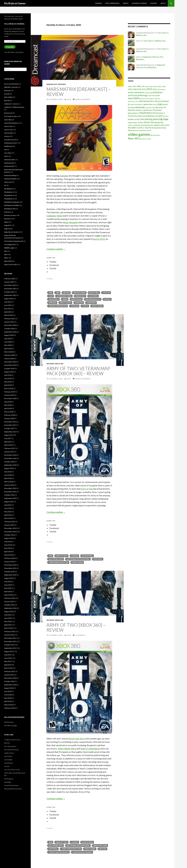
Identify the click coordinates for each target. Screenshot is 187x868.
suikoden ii (91, 303)
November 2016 (10, 458)
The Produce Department (14, 241)
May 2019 (8, 382)
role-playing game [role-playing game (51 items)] (149, 119)
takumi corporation (58, 306)
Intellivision (8, 146)
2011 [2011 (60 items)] (149, 89)
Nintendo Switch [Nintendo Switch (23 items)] (134, 110)
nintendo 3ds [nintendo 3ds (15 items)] (150, 108)
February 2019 (10, 392)
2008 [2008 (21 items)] (135, 89)
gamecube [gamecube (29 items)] (148, 104)
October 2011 (9, 645)
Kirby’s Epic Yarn (76, 739)
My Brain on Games (15, 3)
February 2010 (10, 708)
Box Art (154, 3)
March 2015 (9, 518)
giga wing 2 (54, 299)
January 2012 (9, 635)
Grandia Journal (10, 140)
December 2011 (10, 638)
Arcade (7, 94)
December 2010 (10, 678)
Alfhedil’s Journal (139, 3)
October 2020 (9, 329)
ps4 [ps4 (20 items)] (164, 116)
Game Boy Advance (11, 123)
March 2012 (9, 628)
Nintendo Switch (10, 179)
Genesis (7, 136)
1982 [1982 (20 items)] (130, 86)
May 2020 (8, 345)
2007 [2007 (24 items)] (130, 89)
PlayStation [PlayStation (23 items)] (157, 110)
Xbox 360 (59, 364)
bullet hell (94, 293)
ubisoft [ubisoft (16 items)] (149, 130)
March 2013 (9, 595)
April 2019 (8, 385)
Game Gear (8, 126)
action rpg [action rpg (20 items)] (148, 93)
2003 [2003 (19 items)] (155, 86)
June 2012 (8, 618)
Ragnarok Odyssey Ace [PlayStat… (151, 66)
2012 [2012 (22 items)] (155, 89)
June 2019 (8, 378)
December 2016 (10, 455)
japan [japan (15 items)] (155, 104)
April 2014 (8, 552)
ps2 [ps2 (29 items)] (157, 116)
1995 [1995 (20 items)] (143, 86)
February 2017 (10, 448)
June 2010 (8, 695)
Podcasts (8, 212)
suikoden (79, 303)
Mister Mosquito (70, 222)
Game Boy (8, 120)
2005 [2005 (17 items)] (159, 86)
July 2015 (8, 505)
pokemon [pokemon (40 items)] (150, 116)
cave (51, 296)
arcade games (80, 293)
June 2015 (8, 508)
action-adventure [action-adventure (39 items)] (136, 92)
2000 (51, 293)
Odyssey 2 (8, 182)
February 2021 (10, 319)
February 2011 (10, 671)
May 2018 (8, 405)
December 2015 (10, 488)
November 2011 (10, 641)
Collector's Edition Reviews (14, 107)
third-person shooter (59, 562)
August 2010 (9, 688)
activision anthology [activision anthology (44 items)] (138, 95)
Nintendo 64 (9, 163)
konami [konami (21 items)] (165, 104)
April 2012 (8, 625)
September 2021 (10, 295)
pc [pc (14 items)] (142, 110)
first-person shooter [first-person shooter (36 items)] (160, 101)
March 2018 (9, 412)
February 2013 (10, 598)
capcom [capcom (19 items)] (157, 99)
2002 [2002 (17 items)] (151, 86)
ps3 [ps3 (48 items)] (161, 116)
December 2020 (10, 325)
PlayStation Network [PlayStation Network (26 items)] (137, 116)
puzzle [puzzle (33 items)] (131, 119)
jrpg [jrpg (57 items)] (160, 104)
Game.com (8, 130)
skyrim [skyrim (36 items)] (160, 122)
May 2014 (8, 548)
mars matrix (76, 299)
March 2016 (9, 482)
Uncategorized (10, 244)
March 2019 (9, 388)
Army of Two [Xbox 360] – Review (76, 627)
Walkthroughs (9, 248)
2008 (51, 556)
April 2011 (8, 665)
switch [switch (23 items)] (167, 125)
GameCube (8, 133)
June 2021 (8, 305)
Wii (5, 251)
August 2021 (9, 299)
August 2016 (9, 468)
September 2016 (10, 465)
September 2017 (10, 432)
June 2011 (8, 658)
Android (7, 91)
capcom (106, 293)
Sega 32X (8, 225)
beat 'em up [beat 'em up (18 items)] (143, 99)
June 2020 (8, 342)
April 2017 (8, 442)
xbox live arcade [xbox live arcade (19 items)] (145, 139)
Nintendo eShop (10, 175)
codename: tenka (64, 296)
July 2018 (8, 402)
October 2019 (9, 368)
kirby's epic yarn (100, 845)
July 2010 (8, 691)
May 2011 (8, 661)
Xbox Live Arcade (11, 264)
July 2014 (8, 542)
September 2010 (10, 685)
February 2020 (10, 355)
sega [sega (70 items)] (166, 119)
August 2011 (9, 651)
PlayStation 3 (9, 195)
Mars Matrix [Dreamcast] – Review (78, 92)
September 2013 (10, 575)
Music (6, 156)
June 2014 (8, 545)
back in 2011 (99, 239)
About (163, 3)
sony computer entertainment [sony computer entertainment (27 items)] (141, 125)
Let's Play (8, 153)
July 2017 (8, 438)
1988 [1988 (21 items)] (138, 86)
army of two (62, 556)
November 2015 (10, 492)
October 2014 (9, 535)
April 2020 (8, 348)
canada (75, 556)
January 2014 (9, 562)
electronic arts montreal (78, 559)
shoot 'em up (66, 303)
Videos (126, 3)
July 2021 (8, 302)
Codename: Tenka (54, 216)
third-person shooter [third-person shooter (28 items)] (137, 130)
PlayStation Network (12, 202)
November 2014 (10, 532)
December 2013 (10, 565)
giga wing (93, 296)
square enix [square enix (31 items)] (159, 125)
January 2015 (9, 525)
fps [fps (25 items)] (129, 104)
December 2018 (10, 398)
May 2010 (8, 698)
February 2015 (10, 522)
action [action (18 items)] (163, 89)
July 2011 (8, 655)
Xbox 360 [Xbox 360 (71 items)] (133, 138)
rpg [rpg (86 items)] (161, 119)
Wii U (6, 254)
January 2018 (9, 418)
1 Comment (80, 635)
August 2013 (9, 578)
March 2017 (9, 445)
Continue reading (56, 249)
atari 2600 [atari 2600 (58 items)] (133, 98)
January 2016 (9, 485)
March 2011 (9, 668)
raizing (107, 299)
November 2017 (10, 425)
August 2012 (9, 611)
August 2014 (9, 538)
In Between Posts (11, 143)
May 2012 (8, 621)
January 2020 (9, 358)
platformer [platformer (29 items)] (148, 110)
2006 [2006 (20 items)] (164, 86)
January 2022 (9, 282)
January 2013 (9, 601)
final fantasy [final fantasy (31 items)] (144, 101)
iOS (5, 150)
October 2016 (9, 462)
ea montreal (87, 556)
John (69, 99)
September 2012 (10, 608)
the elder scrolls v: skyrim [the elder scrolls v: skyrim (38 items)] (140, 128)
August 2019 (9, 372)
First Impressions (112, 3)
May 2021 (8, 309)
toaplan (75, 306)
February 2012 (10, 631)
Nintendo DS (9, 166)
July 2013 (8, 582)
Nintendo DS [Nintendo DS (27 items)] (161, 107)
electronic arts (56, 559)
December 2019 (10, 362)
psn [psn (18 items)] (167, 116)
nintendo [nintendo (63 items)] (140, 107)
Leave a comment (83, 99)
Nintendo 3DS (9, 160)
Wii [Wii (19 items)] (152, 135)
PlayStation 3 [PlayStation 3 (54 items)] (147, 113)
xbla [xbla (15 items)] (155, 135)
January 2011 (9, 675)
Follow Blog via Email (14, 24)
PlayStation (8, 189)
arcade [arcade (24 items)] (157, 95)
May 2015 (8, 512)
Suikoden (64, 176)
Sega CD (7, 229)
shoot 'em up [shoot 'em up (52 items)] (150, 122)
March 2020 (9, 352)
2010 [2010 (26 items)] (144, 89)
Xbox (6, 258)
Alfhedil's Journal (11, 87)
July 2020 (8, 339)
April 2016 (8, 478)
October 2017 (9, 428)
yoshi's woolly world (82, 852)
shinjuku (53, 303)
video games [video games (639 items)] (139, 134)
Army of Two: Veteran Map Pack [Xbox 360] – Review (78, 371)
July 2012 (8, 615)
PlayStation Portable (11, 205)
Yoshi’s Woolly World (67, 749)
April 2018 (8, 408)
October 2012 (9, 605)
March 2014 (9, 555)
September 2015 (10, 498)
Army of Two (87, 489)
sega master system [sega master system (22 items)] (136, 122)
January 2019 (9, 395)
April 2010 (8, 701)
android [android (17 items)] (151, 95)
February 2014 (10, 558)
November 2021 (10, 289)
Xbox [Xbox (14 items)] (158, 135)
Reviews (99, 3)
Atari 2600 (8, 97)
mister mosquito (93, 299)
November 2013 (10, 568)
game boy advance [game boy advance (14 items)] (137, 104)
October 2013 (9, 572)
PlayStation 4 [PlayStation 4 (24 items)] (159, 113)
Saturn (7, 222)
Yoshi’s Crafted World (90, 749)
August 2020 (9, 335)
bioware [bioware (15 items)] (151, 99)
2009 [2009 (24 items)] (139, 89)
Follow (10, 47)
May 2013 (8, 588)
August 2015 (9, 502)
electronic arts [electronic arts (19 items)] (133, 101)
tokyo (85, 306)
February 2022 (10, 279)
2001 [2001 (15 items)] (147, 86)
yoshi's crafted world (59, 852)
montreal (98, 559)
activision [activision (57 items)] (157, 92)
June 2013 (8, 585)
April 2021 (8, 312)
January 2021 (9, 322)
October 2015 (9, 495)
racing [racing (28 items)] (137, 119)
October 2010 (9, 681)
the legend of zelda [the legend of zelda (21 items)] (159, 128)
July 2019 (8, 375)
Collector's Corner (11, 104)
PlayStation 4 (9, 199)
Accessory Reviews (11, 84)
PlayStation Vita (10, 209)
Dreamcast (52, 84)
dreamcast (80, 296)
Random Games (10, 215)
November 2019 (10, 365)
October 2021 (9, 292)
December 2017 (10, 422)
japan (65, 299)
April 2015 (8, 515)
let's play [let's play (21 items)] (131, 108)
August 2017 (9, 435)
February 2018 (10, 415)
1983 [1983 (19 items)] (134, 86)
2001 (58, 293)
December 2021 (10, 285)
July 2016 (8, 472)
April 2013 (8, 591)
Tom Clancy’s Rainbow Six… (155, 41)
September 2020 (10, 332)
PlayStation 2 (9, 192)
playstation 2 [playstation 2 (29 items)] (134, 113)
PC (5, 185)
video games (97, 306)
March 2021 (9, 315)
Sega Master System (12, 232)
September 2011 (10, 648)
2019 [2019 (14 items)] (159, 89)
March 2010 (9, 705)
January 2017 (9, 452)
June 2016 (8, 475)
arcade (66, 293)
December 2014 (10, 528)
